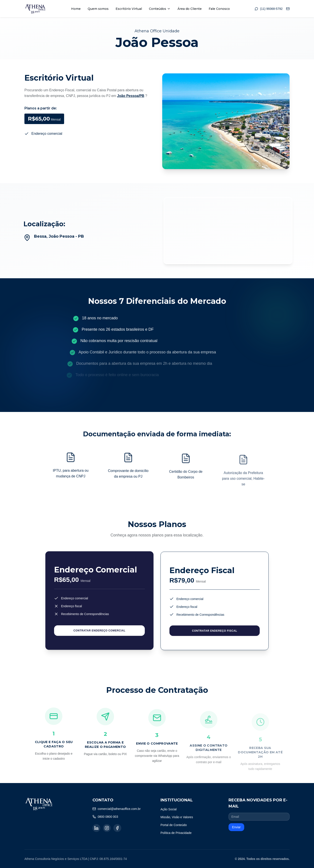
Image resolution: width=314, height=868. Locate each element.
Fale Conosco (219, 9)
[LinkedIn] (96, 828)
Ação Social (169, 809)
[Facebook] (117, 828)
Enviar (236, 827)
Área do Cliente (190, 9)
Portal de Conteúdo (174, 825)
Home (76, 9)
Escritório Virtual (129, 9)
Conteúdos (160, 9)
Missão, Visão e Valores (177, 817)
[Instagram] (107, 828)
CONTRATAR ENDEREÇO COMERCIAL (99, 632)
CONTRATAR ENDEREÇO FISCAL (214, 634)
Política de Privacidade (176, 833)
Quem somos (98, 9)
